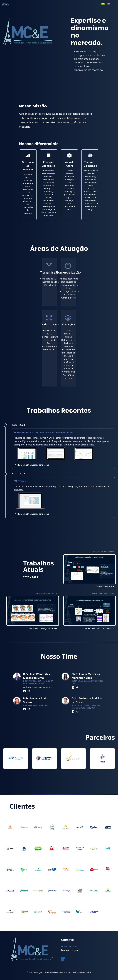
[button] (114, 4)
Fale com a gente (71, 950)
